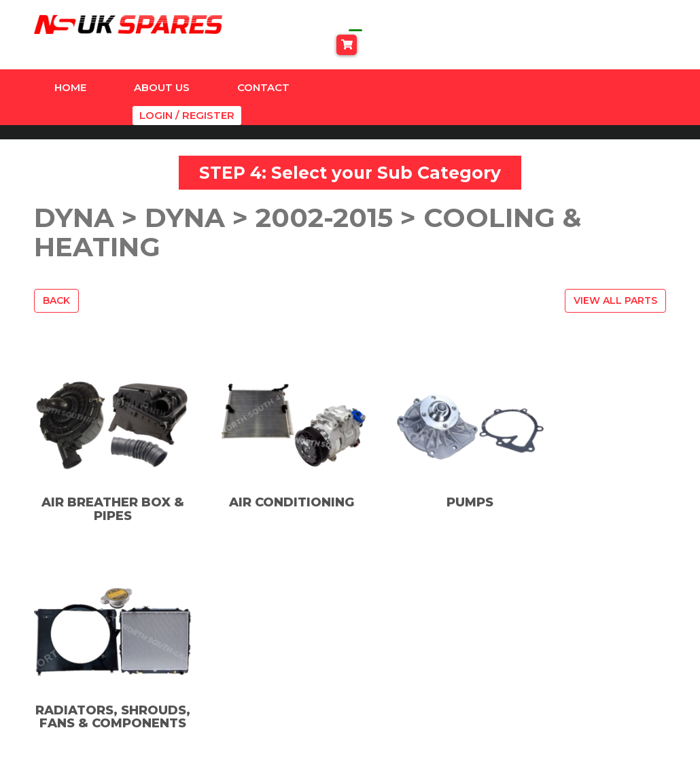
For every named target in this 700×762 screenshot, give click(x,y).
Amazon (248, 625)
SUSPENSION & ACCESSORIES (265, 708)
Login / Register (622, 68)
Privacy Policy (560, 643)
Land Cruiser (259, 680)
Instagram (410, 645)
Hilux (239, 662)
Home (70, 68)
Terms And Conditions (582, 662)
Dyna (239, 643)
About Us (162, 68)
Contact (263, 68)
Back (56, 264)
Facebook (410, 625)
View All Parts (615, 264)
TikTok (402, 664)
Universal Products (275, 735)
